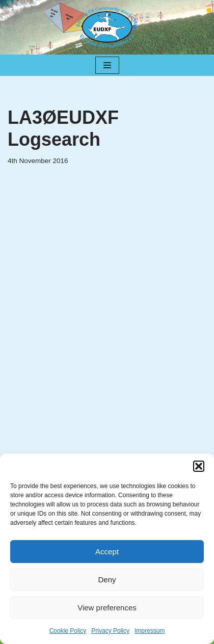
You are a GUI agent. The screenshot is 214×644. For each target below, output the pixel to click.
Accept (107, 552)
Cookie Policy (68, 631)
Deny (107, 580)
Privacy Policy (110, 631)
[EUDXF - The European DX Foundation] (107, 27)
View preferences (107, 608)
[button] (199, 466)
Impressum (150, 631)
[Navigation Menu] (107, 65)
